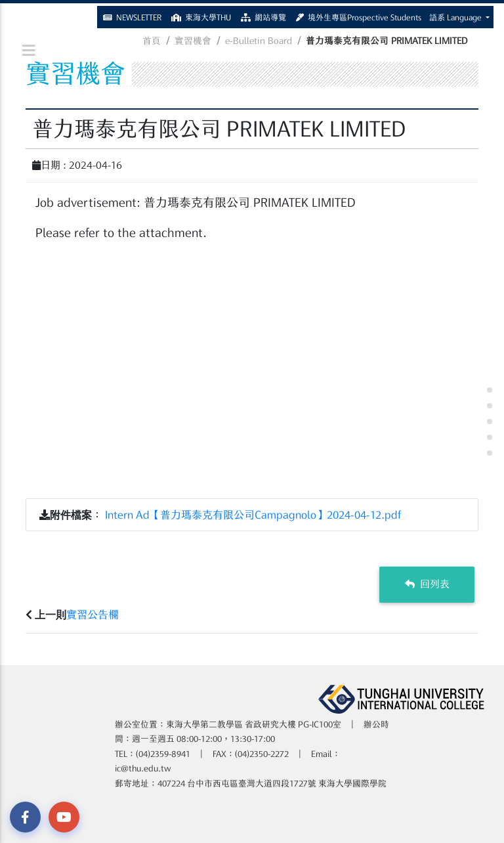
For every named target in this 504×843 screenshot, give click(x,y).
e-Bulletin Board (259, 41)
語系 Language (456, 14)
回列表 (427, 584)
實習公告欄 (93, 615)
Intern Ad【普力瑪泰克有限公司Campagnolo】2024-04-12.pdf (253, 515)
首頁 (152, 41)
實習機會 (193, 41)
